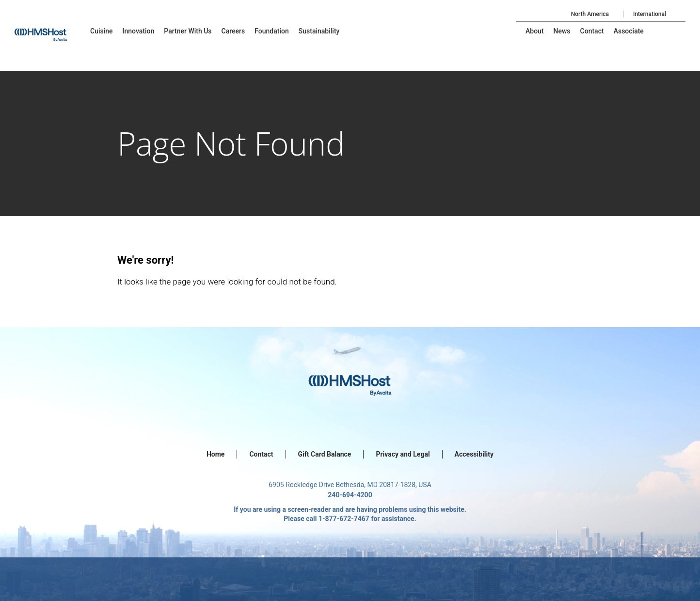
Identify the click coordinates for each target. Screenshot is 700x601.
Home (215, 454)
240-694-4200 (350, 495)
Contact (261, 454)
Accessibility (474, 454)
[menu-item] (102, 31)
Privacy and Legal (403, 454)
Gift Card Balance (325, 454)
